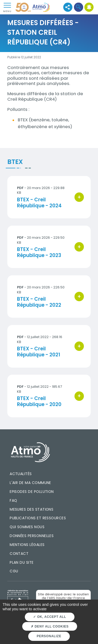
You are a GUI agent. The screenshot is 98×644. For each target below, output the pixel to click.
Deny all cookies (50, 626)
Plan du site (22, 562)
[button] (79, 7)
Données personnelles (32, 536)
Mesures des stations (31, 509)
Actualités (21, 474)
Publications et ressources (38, 518)
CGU (14, 571)
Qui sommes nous (27, 527)
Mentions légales (27, 545)
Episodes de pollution (32, 492)
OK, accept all (50, 617)
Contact (19, 554)
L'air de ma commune (30, 483)
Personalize (49, 636)
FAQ (13, 500)
